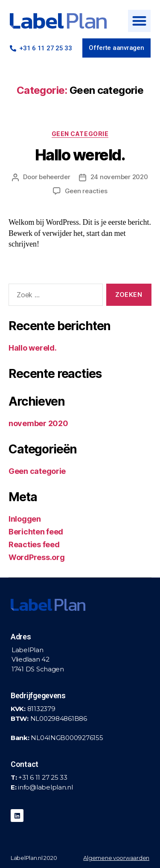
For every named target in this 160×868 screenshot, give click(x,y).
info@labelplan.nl (45, 787)
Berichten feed (36, 532)
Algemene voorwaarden (116, 858)
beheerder (55, 177)
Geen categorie (80, 134)
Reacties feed (34, 544)
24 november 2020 (119, 177)
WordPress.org (37, 557)
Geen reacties (86, 191)
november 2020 (38, 423)
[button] (139, 21)
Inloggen (25, 519)
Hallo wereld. (80, 155)
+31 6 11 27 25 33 (43, 777)
